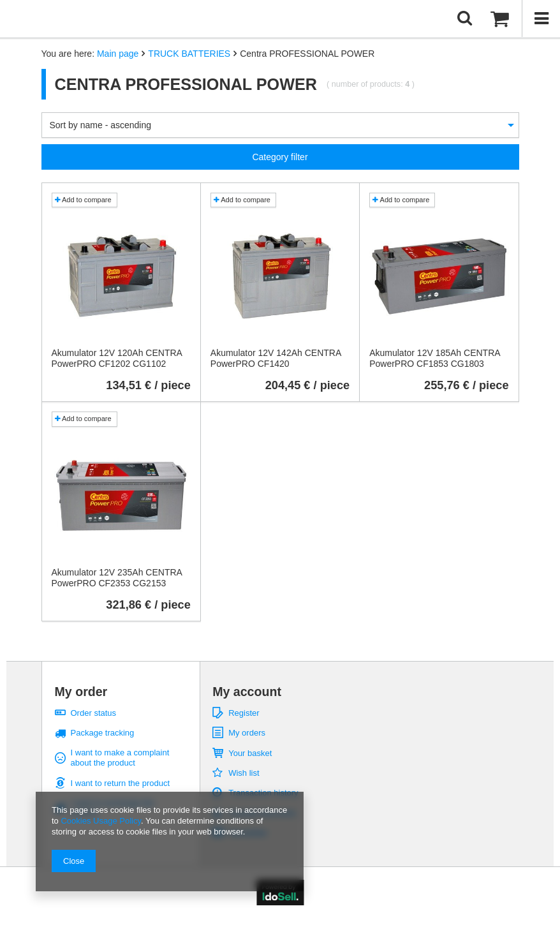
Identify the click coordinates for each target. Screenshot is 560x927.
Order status (94, 713)
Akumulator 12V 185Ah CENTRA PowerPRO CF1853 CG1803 (435, 358)
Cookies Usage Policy (100, 821)
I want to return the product (121, 783)
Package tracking (103, 733)
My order (81, 692)
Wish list (244, 773)
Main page (118, 54)
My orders (247, 733)
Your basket (250, 753)
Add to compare (83, 200)
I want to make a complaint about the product (120, 758)
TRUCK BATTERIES (189, 54)
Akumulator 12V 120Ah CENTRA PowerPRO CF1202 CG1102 (117, 358)
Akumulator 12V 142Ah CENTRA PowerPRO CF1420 (276, 358)
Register (244, 713)
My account (247, 692)
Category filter (280, 157)
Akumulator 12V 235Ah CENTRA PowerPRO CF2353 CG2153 (117, 578)
